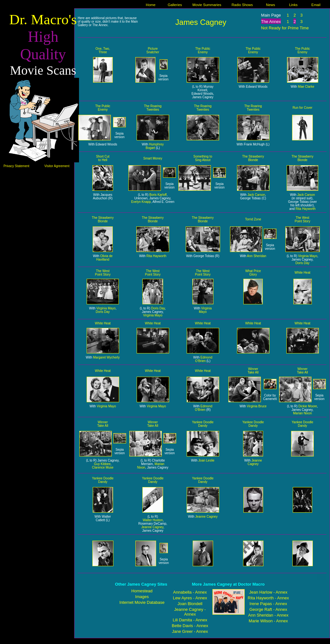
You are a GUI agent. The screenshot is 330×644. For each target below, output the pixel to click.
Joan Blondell (190, 604)
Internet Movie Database (142, 602)
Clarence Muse (103, 467)
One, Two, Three (103, 50)
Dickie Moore (308, 406)
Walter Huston (153, 520)
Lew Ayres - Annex (190, 598)
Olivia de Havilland (104, 258)
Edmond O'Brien (204, 359)
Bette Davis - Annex (190, 626)
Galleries (175, 5)
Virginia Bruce (257, 406)
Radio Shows (242, 5)
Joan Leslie (207, 460)
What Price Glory (253, 273)
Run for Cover (302, 108)
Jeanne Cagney (255, 462)
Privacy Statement (16, 166)
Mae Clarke (306, 87)
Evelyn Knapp (141, 202)
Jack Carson (256, 195)
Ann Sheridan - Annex (268, 615)
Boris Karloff (158, 195)
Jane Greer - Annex (190, 631)
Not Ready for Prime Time (285, 28)
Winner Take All (253, 371)
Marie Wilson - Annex (268, 621)
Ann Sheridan (257, 256)
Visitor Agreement (57, 166)
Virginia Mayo (308, 256)
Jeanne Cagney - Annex (190, 612)
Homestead (142, 591)
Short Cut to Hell (103, 158)
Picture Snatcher (153, 50)
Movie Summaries (207, 5)
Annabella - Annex (190, 592)
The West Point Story (302, 219)
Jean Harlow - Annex (268, 592)
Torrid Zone (253, 219)
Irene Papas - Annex (268, 604)
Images (142, 597)
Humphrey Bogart (155, 146)
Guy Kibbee (102, 464)
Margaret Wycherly (106, 357)
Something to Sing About (203, 158)
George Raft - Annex (268, 609)
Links (293, 5)
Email (316, 5)
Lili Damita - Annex (190, 620)
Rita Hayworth (306, 209)
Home (151, 5)
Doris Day (303, 263)
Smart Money (153, 158)
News (270, 5)
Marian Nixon (302, 413)
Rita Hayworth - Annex (268, 598)
